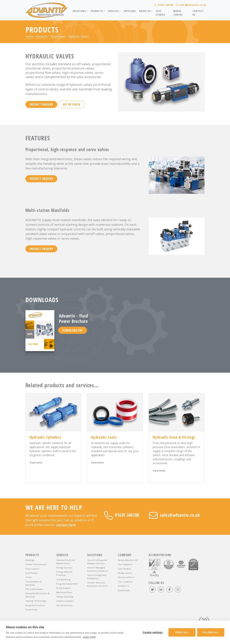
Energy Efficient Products (64, 573)
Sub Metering (63, 579)
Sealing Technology (36, 601)
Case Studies (160, 13)
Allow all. (211, 632)
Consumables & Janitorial (34, 583)
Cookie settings (152, 632)
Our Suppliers (125, 564)
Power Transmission (36, 564)
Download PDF (73, 330)
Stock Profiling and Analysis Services (97, 562)
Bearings (30, 560)
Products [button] (97, 11)
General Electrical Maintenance (66, 562)
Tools (28, 577)
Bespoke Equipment (67, 584)
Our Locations (125, 582)
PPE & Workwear (34, 589)
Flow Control (32, 569)
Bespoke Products (35, 605)
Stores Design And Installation (97, 577)
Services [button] (113, 11)
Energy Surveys (64, 568)
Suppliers (130, 11)
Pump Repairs (64, 588)
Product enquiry (41, 104)
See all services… (65, 605)
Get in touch (71, 104)
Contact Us (198, 13)
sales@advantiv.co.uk (174, 515)
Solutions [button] (79, 11)
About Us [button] (145, 11)
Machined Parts (64, 592)
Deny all (182, 632)
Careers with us (126, 577)
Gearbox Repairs (65, 601)
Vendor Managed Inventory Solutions (98, 569)
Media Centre (178, 13)
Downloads (31, 609)
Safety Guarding (65, 597)
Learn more (89, 637)
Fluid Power (58, 36)
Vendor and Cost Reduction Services (97, 584)
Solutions (95, 555)
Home (29, 36)
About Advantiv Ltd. (128, 560)
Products (42, 36)
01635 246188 (122, 515)
